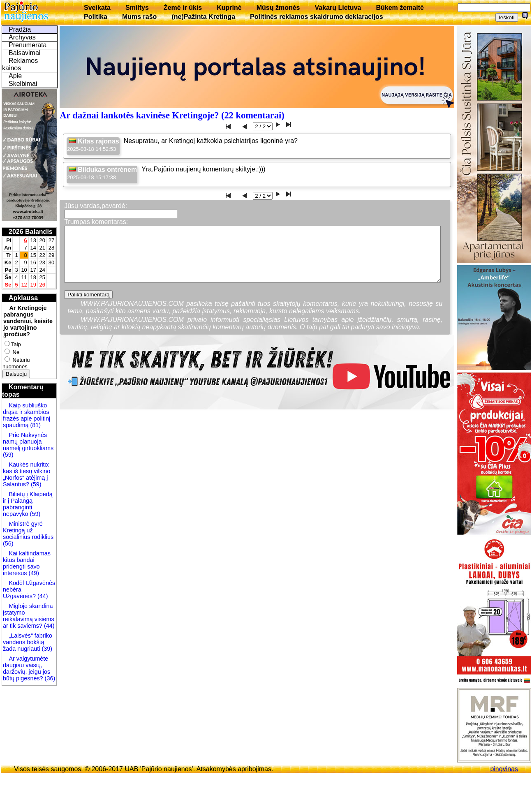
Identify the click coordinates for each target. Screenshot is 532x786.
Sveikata (97, 8)
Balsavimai (24, 53)
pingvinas (504, 769)
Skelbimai (23, 84)
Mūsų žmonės (278, 8)
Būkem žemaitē (400, 8)
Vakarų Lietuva (338, 8)
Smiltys (137, 8)
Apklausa (23, 298)
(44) (42, 596)
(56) (8, 543)
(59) (8, 455)
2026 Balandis (31, 232)
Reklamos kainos (20, 64)
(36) (49, 678)
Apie (15, 76)
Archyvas (22, 37)
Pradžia (20, 29)
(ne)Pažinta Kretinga (203, 17)
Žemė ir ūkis (183, 8)
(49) (33, 573)
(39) (46, 649)
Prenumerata (28, 45)
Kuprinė (229, 8)
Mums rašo (139, 17)
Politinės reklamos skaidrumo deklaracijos (317, 17)
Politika (96, 17)
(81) (35, 425)
